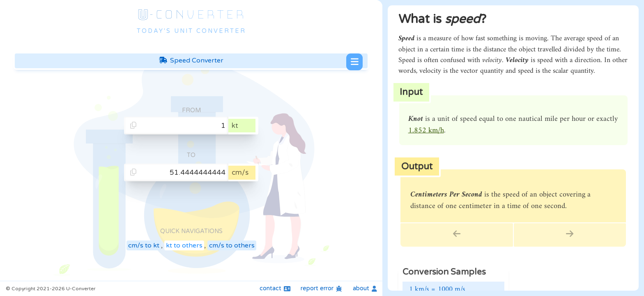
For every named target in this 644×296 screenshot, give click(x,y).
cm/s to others (232, 245)
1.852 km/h (426, 131)
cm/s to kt (144, 245)
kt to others (184, 245)
